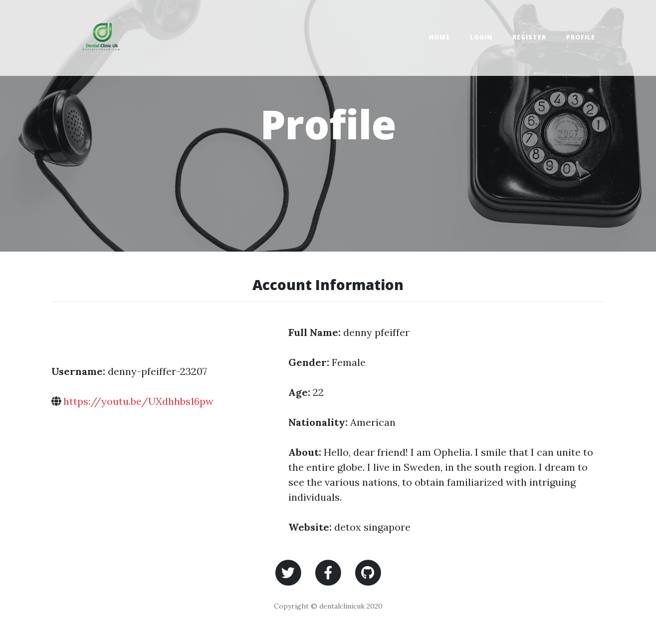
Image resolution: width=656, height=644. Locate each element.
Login (481, 37)
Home (439, 37)
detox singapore (372, 527)
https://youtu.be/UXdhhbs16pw (138, 401)
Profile (581, 37)
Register (529, 37)
